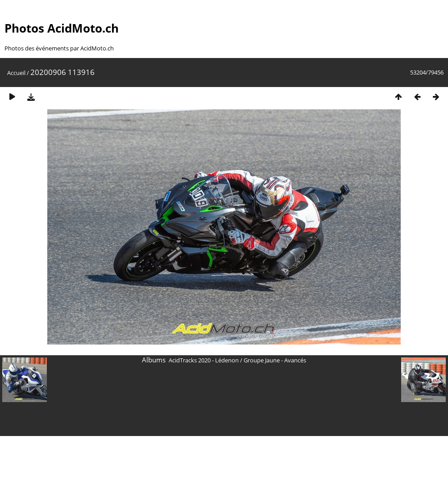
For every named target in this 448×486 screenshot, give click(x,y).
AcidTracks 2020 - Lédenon (204, 360)
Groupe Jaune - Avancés (275, 360)
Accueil (16, 73)
